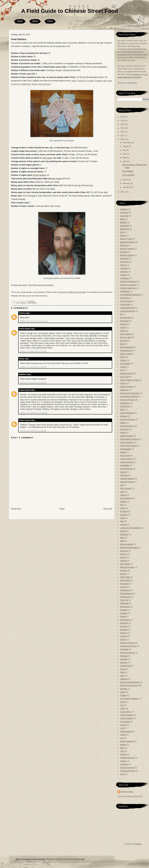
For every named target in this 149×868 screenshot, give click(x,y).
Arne (83, 859)
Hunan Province (127, 462)
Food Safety (125, 364)
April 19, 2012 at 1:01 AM (33, 431)
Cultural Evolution (128, 311)
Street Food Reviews (129, 685)
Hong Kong (125, 456)
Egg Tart (124, 341)
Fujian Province (127, 373)
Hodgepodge (126, 449)
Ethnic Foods (126, 354)
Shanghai (124, 649)
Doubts (123, 327)
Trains (123, 708)
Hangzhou (124, 429)
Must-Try (124, 554)
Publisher (124, 610)
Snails (123, 669)
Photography (125, 597)
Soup (122, 672)
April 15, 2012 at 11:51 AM (34, 321)
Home (20, 21)
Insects (123, 472)
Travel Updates (32, 303)
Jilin (122, 485)
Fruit (122, 370)
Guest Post (125, 406)
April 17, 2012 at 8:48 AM (33, 383)
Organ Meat (125, 577)
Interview (124, 475)
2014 (123, 132)
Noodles (124, 571)
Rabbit (123, 617)
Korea (123, 508)
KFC (122, 505)
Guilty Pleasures (127, 413)
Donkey (123, 324)
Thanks (123, 695)
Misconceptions (127, 544)
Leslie (123, 518)
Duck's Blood (126, 334)
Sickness (124, 656)
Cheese (123, 265)
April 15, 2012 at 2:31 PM (33, 351)
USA (122, 728)
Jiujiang (123, 495)
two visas (56, 179)
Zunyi (122, 774)
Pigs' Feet (124, 600)
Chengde (124, 268)
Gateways (124, 390)
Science (124, 633)
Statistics (23, 303)
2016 (123, 124)
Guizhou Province (128, 419)
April (125, 161)
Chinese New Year (128, 288)
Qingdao (124, 613)
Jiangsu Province (127, 479)
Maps (122, 538)
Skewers (124, 662)
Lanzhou (124, 515)
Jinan (122, 492)
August (126, 146)
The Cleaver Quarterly (129, 699)
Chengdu (124, 272)
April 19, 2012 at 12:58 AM (34, 413)
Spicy (122, 676)
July (125, 150)
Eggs (122, 344)
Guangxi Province (128, 400)
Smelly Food (125, 666)
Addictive (124, 209)
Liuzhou (123, 525)
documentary (126, 318)
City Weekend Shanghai (130, 295)
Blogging (124, 245)
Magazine (124, 534)
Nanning (124, 561)
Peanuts (124, 587)
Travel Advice (126, 712)
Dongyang (124, 321)
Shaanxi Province (127, 643)
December (127, 143)
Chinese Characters (128, 282)
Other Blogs (125, 580)
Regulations (125, 620)
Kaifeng (123, 502)
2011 (123, 192)
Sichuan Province (127, 653)
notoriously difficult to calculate (72, 292)
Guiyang (124, 416)
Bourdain (124, 252)
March (126, 180)
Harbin (123, 433)
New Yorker (125, 564)
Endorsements (126, 350)
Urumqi (123, 725)
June (125, 154)
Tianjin (123, 702)
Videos (123, 735)
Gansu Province (127, 387)
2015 (123, 128)
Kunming (124, 511)
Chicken (124, 275)
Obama (123, 574)
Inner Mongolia (126, 469)
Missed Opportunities (129, 548)
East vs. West (126, 337)
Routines (124, 630)
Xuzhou (123, 761)
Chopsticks (125, 291)
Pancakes (124, 584)
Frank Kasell (24, 329)
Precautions (125, 607)
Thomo (22, 313)
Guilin (123, 410)
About (35, 21)
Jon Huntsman (126, 498)
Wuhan (123, 745)
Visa (122, 738)
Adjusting (124, 213)
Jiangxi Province (127, 482)
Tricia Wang (125, 722)
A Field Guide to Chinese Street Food (70, 11)
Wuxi (122, 748)
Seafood (124, 636)
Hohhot (123, 452)
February (127, 183)
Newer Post (16, 509)
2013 (123, 136)
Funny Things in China (130, 380)
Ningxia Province (127, 567)
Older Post (108, 509)
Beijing (123, 236)
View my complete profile (130, 796)
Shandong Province (128, 646)
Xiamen (123, 754)
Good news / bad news (130, 393)
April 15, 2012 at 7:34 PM (33, 367)
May (125, 158)
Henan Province (127, 442)
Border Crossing (127, 249)
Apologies (124, 216)
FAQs (50, 21)
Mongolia (124, 551)
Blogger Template (23, 859)
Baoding (124, 222)
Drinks (123, 331)
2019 (123, 117)
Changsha (124, 262)
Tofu (122, 705)
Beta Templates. (40, 859)
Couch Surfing (39, 175)
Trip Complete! (128, 175)
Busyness (124, 259)
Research (124, 623)
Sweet (123, 692)
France (123, 367)
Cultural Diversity (127, 308)
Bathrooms (125, 229)
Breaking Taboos (127, 255)
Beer (122, 232)
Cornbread (125, 298)
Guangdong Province (129, 396)
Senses (123, 640)
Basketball (124, 226)
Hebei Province (126, 436)
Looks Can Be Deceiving (130, 528)
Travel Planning (127, 715)
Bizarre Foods (126, 239)
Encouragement (127, 347)
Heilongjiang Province (129, 439)
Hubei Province (126, 459)
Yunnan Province (127, 768)
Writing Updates (127, 741)
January (126, 187)
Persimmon (125, 590)
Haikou (123, 423)
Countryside (125, 305)
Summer (124, 689)
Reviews (124, 626)
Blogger (138, 844)
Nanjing (123, 557)
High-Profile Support (129, 446)
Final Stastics (19, 39)
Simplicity (124, 659)
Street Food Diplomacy (130, 682)
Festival (123, 360)
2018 (123, 121)
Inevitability (125, 465)
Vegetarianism (126, 731)
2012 (123, 139)
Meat (122, 541)
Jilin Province (126, 488)
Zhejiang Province (128, 771)
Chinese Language (128, 285)
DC (121, 314)
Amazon (136, 74)
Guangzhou (125, 403)
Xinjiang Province (127, 758)
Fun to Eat (124, 377)
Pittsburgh (124, 603)
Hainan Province (127, 426)
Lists (18, 303)
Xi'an (122, 751)
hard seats (47, 158)
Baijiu (122, 219)
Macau (123, 531)
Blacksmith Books (128, 242)
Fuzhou (123, 383)
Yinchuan (124, 764)
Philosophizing (126, 594)
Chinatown (125, 278)
